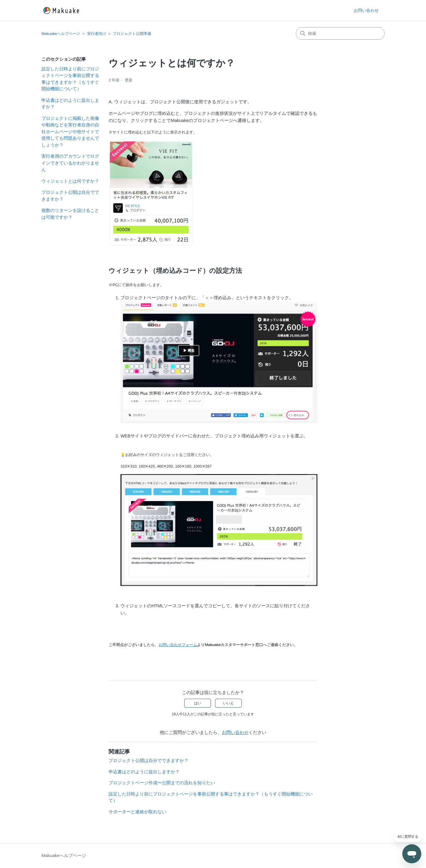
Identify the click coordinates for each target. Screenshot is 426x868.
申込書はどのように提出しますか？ (70, 104)
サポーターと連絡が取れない (137, 812)
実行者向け (97, 34)
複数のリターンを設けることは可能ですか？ (70, 214)
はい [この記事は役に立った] (198, 703)
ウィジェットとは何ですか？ (70, 181)
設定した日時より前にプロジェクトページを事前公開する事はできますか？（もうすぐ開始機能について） (70, 79)
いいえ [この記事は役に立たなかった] (228, 703)
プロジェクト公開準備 (132, 34)
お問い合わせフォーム (178, 645)
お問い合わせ (366, 10)
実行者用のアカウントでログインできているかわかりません (70, 163)
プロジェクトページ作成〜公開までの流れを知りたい (162, 783)
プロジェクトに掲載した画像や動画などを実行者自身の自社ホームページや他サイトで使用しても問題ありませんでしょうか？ (70, 132)
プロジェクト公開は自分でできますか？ (70, 196)
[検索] (340, 33)
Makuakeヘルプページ (61, 34)
